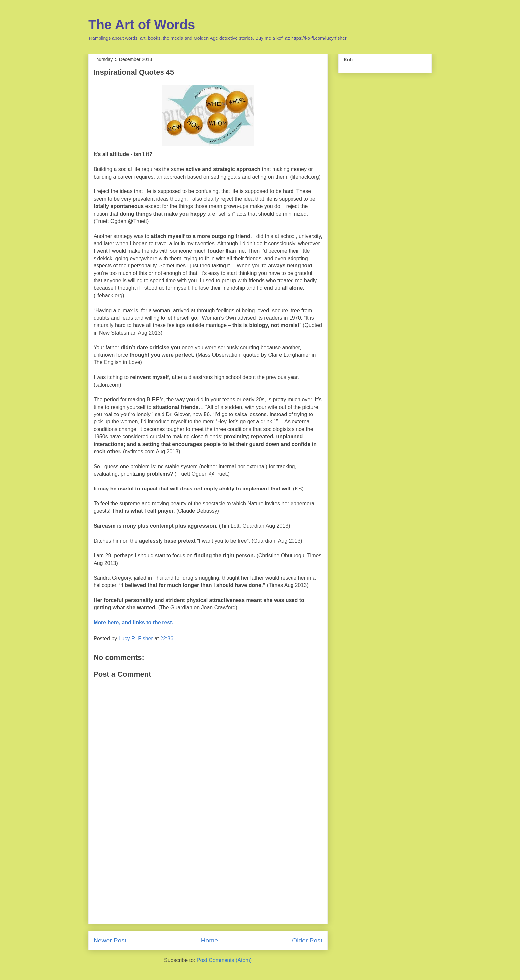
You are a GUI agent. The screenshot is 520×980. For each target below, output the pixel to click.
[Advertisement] (208, 877)
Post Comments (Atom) (224, 960)
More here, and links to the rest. (133, 622)
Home (209, 940)
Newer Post (110, 940)
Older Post (307, 940)
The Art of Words (142, 25)
